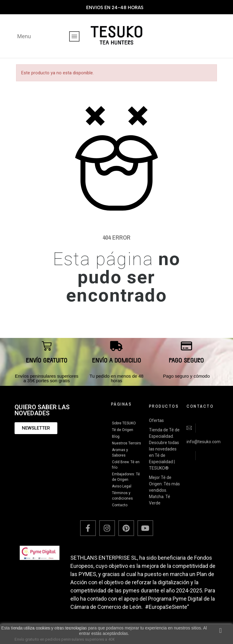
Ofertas (156, 420)
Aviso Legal (122, 486)
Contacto (120, 505)
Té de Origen (123, 430)
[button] (36, 428)
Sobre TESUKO (124, 423)
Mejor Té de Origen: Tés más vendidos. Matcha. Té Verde (164, 490)
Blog (116, 437)
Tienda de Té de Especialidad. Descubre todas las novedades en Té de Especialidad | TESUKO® (164, 449)
